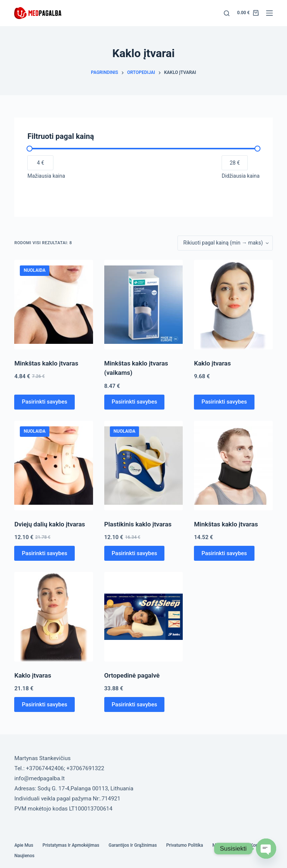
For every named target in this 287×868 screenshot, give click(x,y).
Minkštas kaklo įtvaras (46, 363)
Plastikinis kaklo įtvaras (138, 524)
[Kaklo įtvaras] (233, 305)
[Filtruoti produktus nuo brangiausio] (235, 163)
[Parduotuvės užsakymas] (225, 243)
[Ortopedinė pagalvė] (143, 617)
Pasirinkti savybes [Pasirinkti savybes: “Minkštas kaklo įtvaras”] (44, 402)
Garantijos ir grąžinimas (133, 845)
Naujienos (24, 856)
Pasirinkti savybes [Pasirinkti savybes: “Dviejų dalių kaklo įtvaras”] (44, 553)
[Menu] (269, 13)
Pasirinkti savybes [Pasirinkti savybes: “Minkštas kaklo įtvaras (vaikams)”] (135, 402)
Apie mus (24, 845)
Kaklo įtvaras (212, 363)
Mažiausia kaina (46, 176)
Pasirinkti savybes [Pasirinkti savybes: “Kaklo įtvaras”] (224, 402)
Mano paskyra (226, 845)
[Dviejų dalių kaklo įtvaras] (53, 466)
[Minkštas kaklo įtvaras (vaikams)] (143, 305)
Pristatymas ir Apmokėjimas (71, 845)
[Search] (227, 13)
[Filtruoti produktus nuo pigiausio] (40, 163)
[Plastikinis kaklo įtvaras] (143, 466)
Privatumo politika (185, 845)
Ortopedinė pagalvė (132, 675)
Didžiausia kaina (240, 176)
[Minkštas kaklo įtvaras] (53, 305)
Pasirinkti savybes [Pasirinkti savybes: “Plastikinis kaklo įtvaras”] (135, 553)
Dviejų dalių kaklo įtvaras (50, 524)
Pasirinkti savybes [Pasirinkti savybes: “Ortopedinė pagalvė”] (135, 704)
